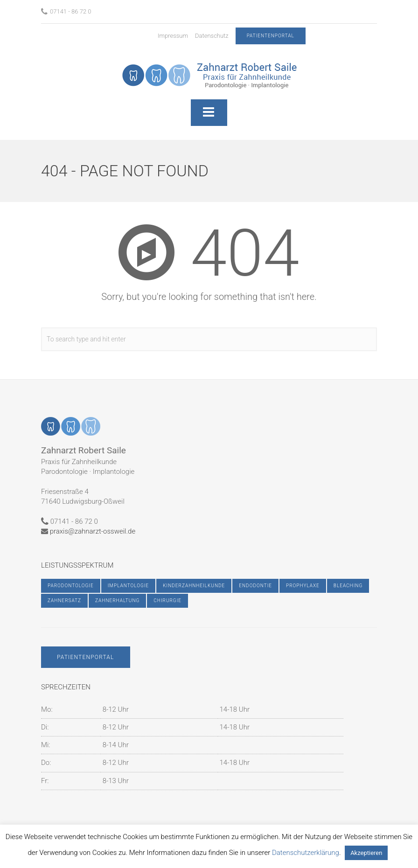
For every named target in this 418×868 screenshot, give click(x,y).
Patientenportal (86, 657)
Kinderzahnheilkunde (194, 586)
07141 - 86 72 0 (66, 11)
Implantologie (129, 586)
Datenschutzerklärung (306, 853)
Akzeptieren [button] (366, 853)
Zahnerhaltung (117, 601)
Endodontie (255, 586)
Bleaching (348, 586)
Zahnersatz (64, 601)
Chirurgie (167, 601)
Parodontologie (71, 586)
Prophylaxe (303, 586)
